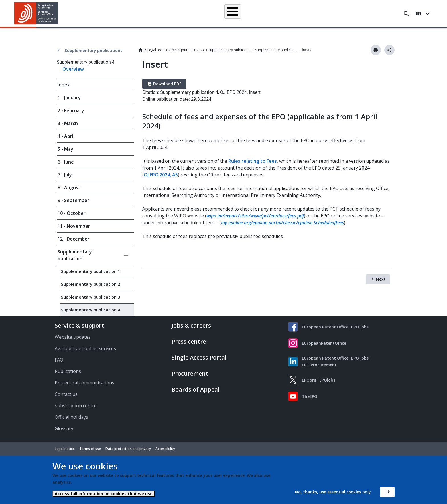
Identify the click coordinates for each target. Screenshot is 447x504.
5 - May (65, 149)
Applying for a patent (210, 13)
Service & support (79, 325)
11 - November (74, 226)
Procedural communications (85, 383)
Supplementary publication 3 (91, 297)
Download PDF (167, 84)
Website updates (73, 337)
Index (64, 85)
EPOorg (309, 380)
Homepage (125, 13)
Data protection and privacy (128, 449)
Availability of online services (85, 348)
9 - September (73, 200)
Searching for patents (164, 13)
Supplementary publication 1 (91, 271)
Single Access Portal (199, 357)
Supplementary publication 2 (91, 284)
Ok (387, 492)
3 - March (68, 123)
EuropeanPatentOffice (324, 343)
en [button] (419, 13)
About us (343, 13)
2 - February (71, 110)
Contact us (66, 394)
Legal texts (156, 50)
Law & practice (251, 13)
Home (141, 50)
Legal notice (65, 449)
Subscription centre (76, 406)
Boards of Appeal (196, 389)
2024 (200, 50)
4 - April (66, 136)
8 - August (69, 188)
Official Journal (181, 50)
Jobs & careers (191, 325)
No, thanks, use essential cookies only (333, 492)
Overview (73, 69)
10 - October (72, 213)
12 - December (74, 239)
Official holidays (71, 417)
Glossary (64, 428)
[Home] (36, 13)
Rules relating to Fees (253, 161)
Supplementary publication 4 (277, 50)
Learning (317, 13)
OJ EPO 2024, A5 (161, 175)
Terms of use (90, 449)
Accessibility (165, 449)
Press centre (189, 341)
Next (381, 279)
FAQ (59, 360)
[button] (59, 14)
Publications (68, 371)
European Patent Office (325, 327)
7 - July (65, 175)
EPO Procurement (319, 365)
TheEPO (310, 396)
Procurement (190, 373)
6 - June (66, 162)
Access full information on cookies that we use (104, 494)
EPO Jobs (360, 327)
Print (376, 50)
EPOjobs (327, 380)
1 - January (69, 98)
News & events (286, 13)
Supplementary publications (94, 50)
